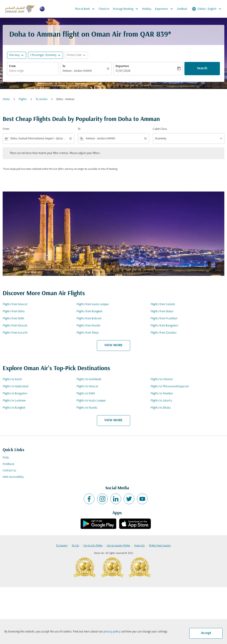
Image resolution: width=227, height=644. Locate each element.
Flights (23, 99)
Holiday (147, 9)
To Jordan (42, 99)
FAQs (6, 458)
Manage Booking (127, 9)
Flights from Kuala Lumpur (93, 304)
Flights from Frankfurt (164, 319)
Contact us (9, 471)
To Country (62, 546)
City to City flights (93, 546)
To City (75, 546)
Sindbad (182, 9)
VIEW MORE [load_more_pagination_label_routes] (113, 345)
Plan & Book (86, 9)
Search (202, 68)
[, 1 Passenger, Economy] (43, 55)
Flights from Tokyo (88, 333)
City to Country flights (118, 546)
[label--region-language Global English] (207, 9)
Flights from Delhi (13, 319)
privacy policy (112, 632)
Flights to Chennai (162, 379)
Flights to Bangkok (14, 408)
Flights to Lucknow (14, 401)
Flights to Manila (87, 408)
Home (6, 99)
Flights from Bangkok (89, 311)
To (64, 66)
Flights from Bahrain (89, 319)
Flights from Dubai (162, 311)
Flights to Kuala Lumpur (91, 401)
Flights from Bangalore (164, 326)
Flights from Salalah (163, 304)
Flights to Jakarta (161, 401)
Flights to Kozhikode (89, 379)
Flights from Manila (88, 326)
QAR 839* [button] (156, 35)
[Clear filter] (70, 138)
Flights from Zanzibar (164, 333)
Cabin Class (160, 129)
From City (140, 546)
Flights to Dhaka (161, 408)
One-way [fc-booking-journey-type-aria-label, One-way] (14, 55)
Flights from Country (160, 546)
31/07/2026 (123, 71)
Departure (122, 66)
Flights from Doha (14, 311)
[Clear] (109, 69)
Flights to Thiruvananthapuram (170, 386)
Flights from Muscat (15, 304)
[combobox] (33, 71)
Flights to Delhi (86, 394)
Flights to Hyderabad (16, 386)
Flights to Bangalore (15, 394)
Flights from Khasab (15, 326)
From (12, 66)
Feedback (8, 464)
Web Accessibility (13, 477)
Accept (206, 633)
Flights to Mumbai (162, 394)
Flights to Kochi (12, 379)
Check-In (104, 9)
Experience (165, 9)
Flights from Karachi (15, 333)
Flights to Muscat (87, 386)
